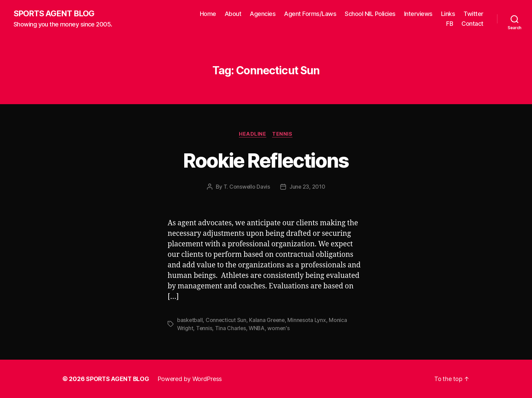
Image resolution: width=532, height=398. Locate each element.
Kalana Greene (268, 320)
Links (448, 14)
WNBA (258, 328)
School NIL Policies (370, 14)
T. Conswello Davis (247, 187)
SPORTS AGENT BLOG (55, 14)
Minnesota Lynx (308, 320)
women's (280, 328)
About (233, 14)
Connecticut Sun (226, 320)
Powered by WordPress (191, 379)
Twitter (473, 14)
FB (450, 24)
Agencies (263, 14)
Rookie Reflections (266, 160)
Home (208, 14)
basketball (190, 320)
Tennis (283, 134)
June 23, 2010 (308, 187)
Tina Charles (231, 328)
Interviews (418, 14)
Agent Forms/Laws (310, 14)
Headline (252, 134)
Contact (472, 24)
